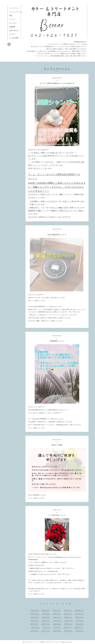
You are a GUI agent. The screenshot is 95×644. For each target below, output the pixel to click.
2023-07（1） (35, 620)
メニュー (12, 19)
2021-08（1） (35, 631)
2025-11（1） (46, 610)
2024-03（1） (35, 617)
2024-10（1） (57, 614)
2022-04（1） (69, 624)
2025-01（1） (46, 614)
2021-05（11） (69, 631)
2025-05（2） (79, 610)
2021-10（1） (68, 627)
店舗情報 (12, 27)
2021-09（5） (79, 627)
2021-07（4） (46, 631)
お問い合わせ (14, 30)
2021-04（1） (80, 631)
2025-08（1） (57, 610)
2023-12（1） (57, 617)
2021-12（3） (47, 627)
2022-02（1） (80, 624)
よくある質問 (14, 38)
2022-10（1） (35, 624)
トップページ (14, 8)
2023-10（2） (68, 617)
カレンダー (13, 23)
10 (70, 603)
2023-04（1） (46, 620)
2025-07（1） (68, 610)
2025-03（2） (35, 614)
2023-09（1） (80, 617)
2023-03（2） (57, 620)
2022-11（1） (80, 620)
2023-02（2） (69, 620)
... (73, 603)
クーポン (12, 34)
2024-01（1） (46, 617)
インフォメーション (16, 12)
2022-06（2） (46, 624)
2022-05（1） (57, 624)
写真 (11, 16)
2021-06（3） (57, 631)
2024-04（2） (80, 614)
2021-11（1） (57, 627)
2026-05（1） (35, 610)
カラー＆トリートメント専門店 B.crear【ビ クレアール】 (43, 642)
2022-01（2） (36, 627)
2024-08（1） (68, 614)
